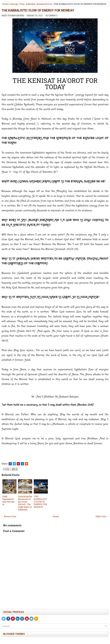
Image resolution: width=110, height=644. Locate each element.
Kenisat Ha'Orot (44, 4)
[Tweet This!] (14, 464)
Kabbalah (31, 4)
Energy (14, 4)
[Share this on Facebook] (10, 464)
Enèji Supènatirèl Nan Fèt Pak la (8, 500)
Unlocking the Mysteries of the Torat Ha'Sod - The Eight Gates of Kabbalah (25, 503)
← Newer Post (9, 516)
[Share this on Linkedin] (22, 464)
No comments (52, 15)
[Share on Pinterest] (18, 464)
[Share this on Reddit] (27, 464)
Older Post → (102, 516)
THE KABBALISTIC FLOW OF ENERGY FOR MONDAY (38, 10)
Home (6, 4)
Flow (22, 4)
